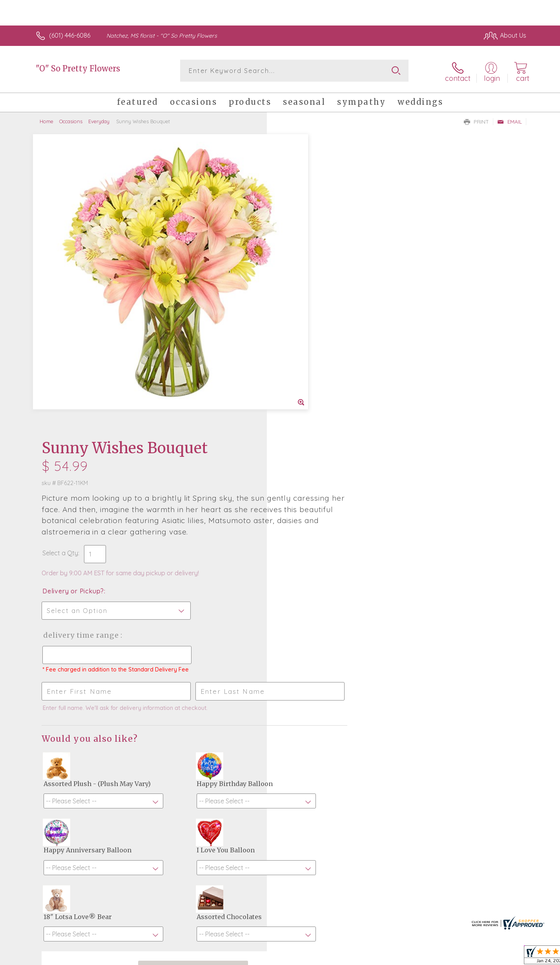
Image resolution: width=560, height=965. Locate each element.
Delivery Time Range (320, 338)
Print (476, 120)
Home (47, 120)
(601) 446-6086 (70, 35)
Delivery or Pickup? (312, 294)
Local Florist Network (457, 957)
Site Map (505, 957)
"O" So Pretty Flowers (78, 68)
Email (510, 120)
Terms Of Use (354, 957)
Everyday (99, 120)
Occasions (71, 120)
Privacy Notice (401, 957)
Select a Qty (299, 256)
